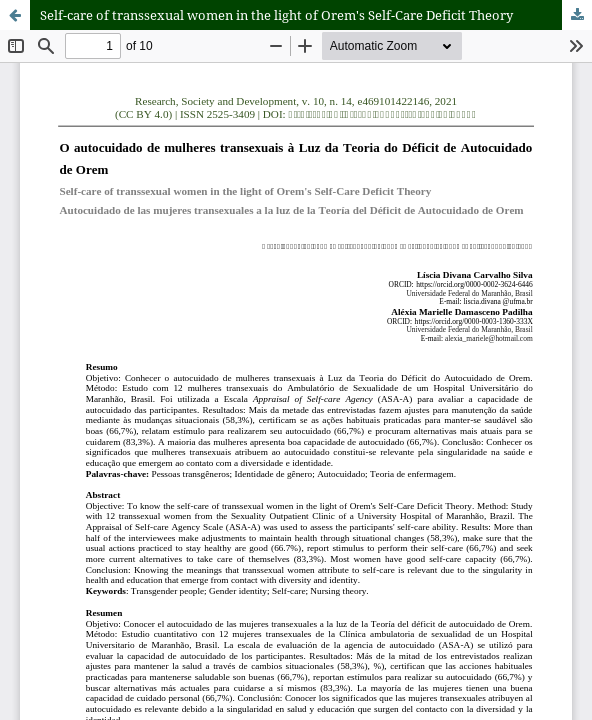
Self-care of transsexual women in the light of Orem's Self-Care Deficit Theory (276, 15)
